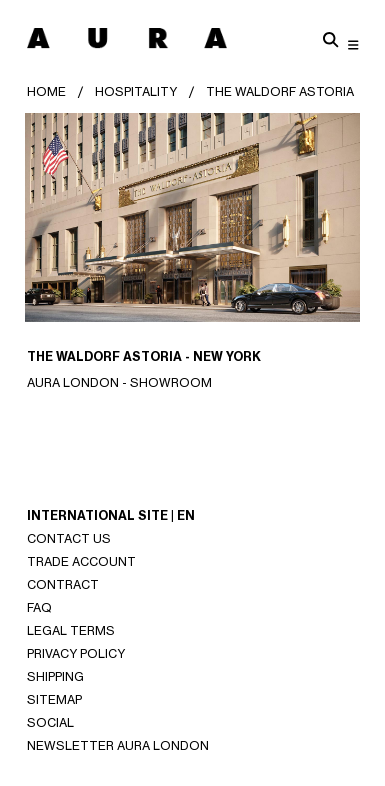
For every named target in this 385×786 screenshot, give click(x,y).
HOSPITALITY (136, 91)
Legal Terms (71, 630)
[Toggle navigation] (353, 44)
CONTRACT (63, 584)
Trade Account (81, 561)
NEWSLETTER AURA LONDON (118, 745)
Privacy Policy (76, 653)
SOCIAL (50, 722)
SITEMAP (54, 699)
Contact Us (69, 538)
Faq (39, 607)
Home (46, 91)
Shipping (55, 676)
